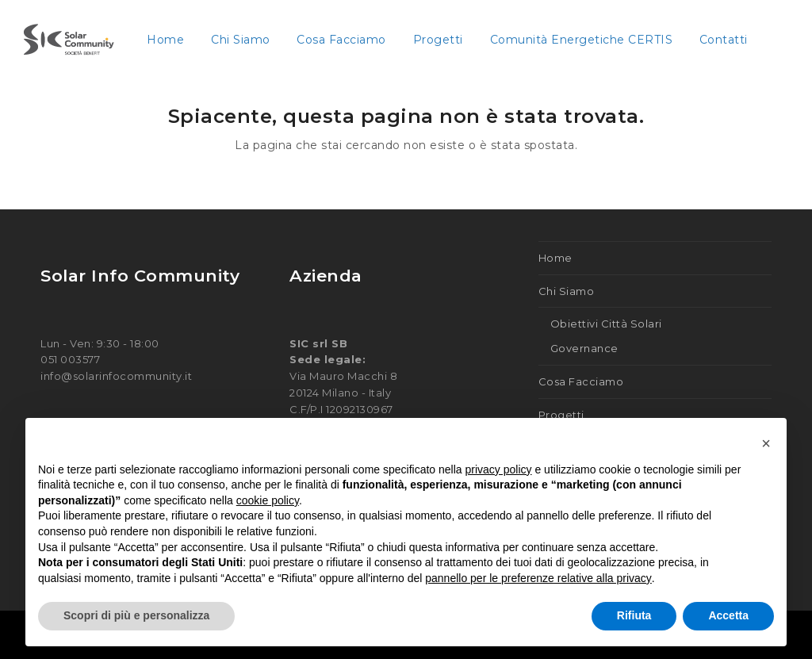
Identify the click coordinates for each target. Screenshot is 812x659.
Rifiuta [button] (634, 615)
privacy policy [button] (499, 469)
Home (555, 258)
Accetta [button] (728, 615)
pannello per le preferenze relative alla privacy (538, 578)
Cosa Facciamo (581, 381)
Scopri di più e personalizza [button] (136, 615)
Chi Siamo (567, 291)
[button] (766, 443)
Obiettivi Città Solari (606, 324)
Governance (584, 348)
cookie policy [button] (268, 500)
